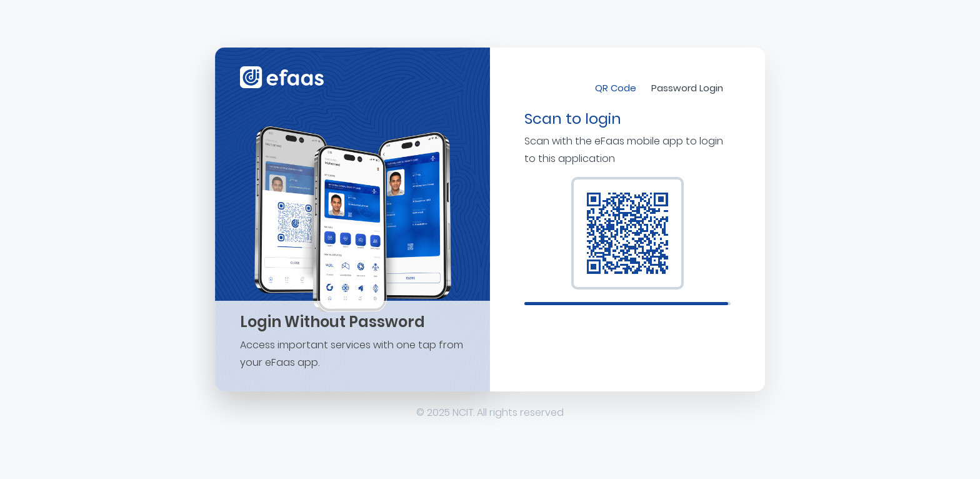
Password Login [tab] (687, 88)
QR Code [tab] (616, 88)
